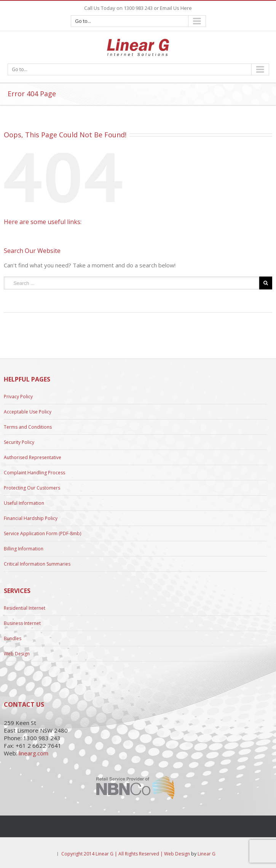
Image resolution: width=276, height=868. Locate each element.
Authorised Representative (33, 457)
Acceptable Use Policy (28, 412)
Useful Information (24, 503)
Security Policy (19, 442)
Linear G (207, 854)
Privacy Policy (18, 397)
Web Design (17, 654)
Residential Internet (25, 608)
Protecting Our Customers (32, 488)
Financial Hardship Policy (31, 518)
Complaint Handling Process (34, 473)
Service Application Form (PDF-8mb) (42, 533)
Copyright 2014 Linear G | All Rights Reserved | (113, 854)
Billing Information (24, 549)
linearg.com (34, 753)
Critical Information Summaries (37, 564)
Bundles (13, 638)
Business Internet (22, 623)
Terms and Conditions (28, 427)
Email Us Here (176, 8)
